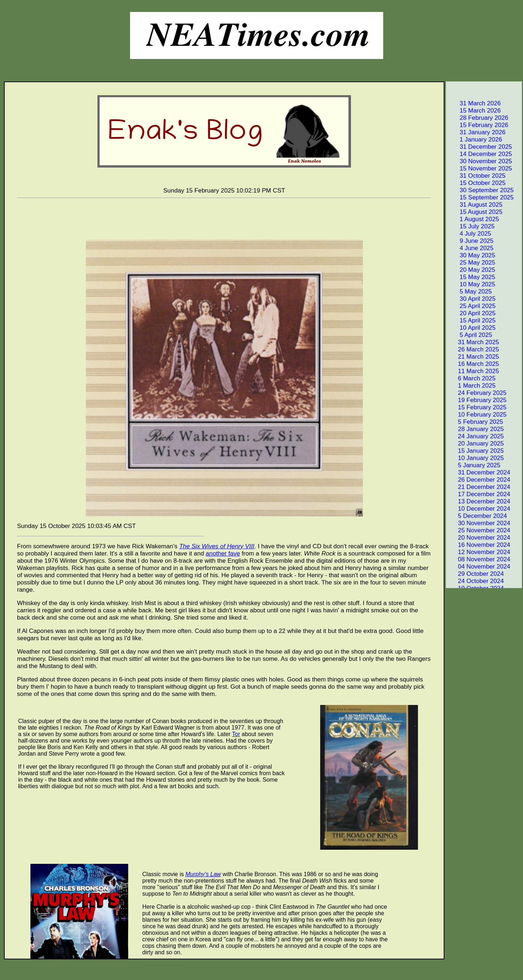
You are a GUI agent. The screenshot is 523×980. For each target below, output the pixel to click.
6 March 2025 (471, 378)
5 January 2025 (474, 465)
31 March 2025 (473, 342)
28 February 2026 (478, 118)
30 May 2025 (471, 255)
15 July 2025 (471, 226)
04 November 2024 (479, 567)
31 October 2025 (476, 176)
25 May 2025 (471, 263)
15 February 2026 (478, 125)
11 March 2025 (473, 371)
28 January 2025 (475, 429)
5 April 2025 (470, 335)
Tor (236, 734)
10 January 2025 (475, 458)
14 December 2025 (480, 154)
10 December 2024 (479, 509)
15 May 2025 (471, 277)
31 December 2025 (480, 147)
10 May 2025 (471, 284)
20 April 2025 (471, 313)
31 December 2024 (479, 472)
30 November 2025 (480, 161)
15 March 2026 (474, 111)
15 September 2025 (480, 197)
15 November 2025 (480, 168)
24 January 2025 (475, 436)
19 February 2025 (477, 400)
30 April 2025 (471, 299)
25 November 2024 (479, 530)
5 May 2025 (469, 292)
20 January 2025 (475, 443)
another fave (223, 554)
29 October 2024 (475, 574)
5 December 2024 (477, 516)
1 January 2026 (474, 140)
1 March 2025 (471, 386)
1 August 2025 (473, 219)
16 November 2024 (479, 545)
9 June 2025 (470, 241)
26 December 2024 (479, 480)
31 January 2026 (476, 132)
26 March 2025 (473, 349)
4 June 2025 (470, 248)
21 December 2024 (479, 487)
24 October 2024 (475, 581)
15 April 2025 (471, 320)
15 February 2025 (477, 407)
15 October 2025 (476, 183)
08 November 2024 (479, 559)
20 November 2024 (479, 538)
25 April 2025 (471, 306)
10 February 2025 (477, 415)
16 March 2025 (473, 364)
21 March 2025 (473, 357)
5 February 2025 (475, 422)
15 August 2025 (475, 212)
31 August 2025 (475, 205)
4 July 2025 (469, 234)
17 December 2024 (479, 494)
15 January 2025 (475, 451)
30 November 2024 (479, 523)
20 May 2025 (471, 270)
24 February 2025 (477, 393)
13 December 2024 (479, 501)
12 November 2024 (479, 552)
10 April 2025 (471, 328)
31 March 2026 (474, 103)
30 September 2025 (480, 190)
